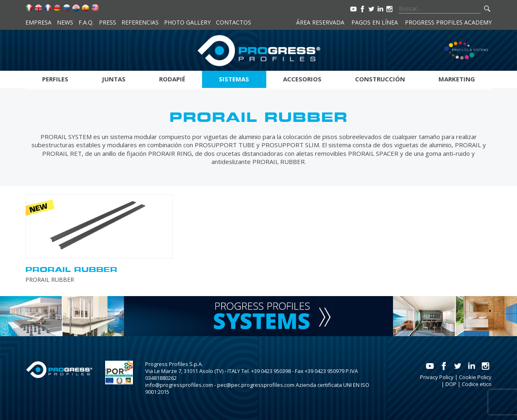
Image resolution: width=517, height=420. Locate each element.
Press (108, 22)
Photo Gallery (187, 22)
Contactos (234, 22)
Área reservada (320, 22)
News (65, 22)
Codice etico (477, 384)
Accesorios (302, 79)
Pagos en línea (375, 22)
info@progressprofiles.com (179, 385)
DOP (451, 384)
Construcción (380, 79)
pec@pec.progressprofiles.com (256, 385)
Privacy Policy (437, 377)
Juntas (114, 79)
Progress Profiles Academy (448, 22)
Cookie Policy (475, 377)
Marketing (457, 79)
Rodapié (172, 79)
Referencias (140, 22)
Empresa (38, 22)
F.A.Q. (86, 22)
